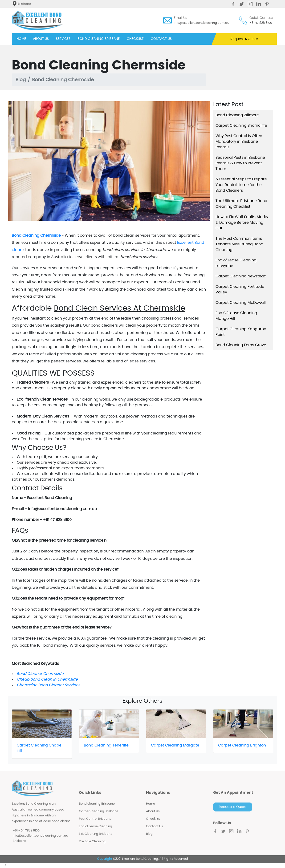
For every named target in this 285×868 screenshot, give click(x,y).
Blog (21, 80)
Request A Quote (244, 39)
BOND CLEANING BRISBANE (99, 39)
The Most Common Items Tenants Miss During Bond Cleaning (239, 244)
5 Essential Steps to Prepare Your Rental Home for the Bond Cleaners (241, 185)
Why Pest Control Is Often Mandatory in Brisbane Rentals (239, 142)
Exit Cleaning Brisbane (96, 838)
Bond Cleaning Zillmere (237, 115)
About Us (153, 815)
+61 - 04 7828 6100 (26, 834)
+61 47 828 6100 (261, 23)
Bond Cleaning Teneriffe (106, 745)
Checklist (153, 823)
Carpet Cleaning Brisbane (99, 815)
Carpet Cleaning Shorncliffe (241, 126)
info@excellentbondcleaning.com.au (202, 23)
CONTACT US (161, 39)
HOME (21, 38)
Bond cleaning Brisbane (97, 808)
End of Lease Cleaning (96, 830)
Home (151, 808)
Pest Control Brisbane (95, 823)
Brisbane (19, 845)
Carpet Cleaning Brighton (242, 745)
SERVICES (63, 39)
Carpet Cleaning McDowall (241, 303)
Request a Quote (233, 811)
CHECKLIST (135, 39)
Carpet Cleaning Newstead (241, 276)
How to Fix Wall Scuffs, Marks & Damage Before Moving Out (242, 223)
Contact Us (155, 830)
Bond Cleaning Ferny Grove (241, 345)
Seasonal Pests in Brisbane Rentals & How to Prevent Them (240, 163)
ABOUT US (41, 39)
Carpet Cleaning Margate (175, 745)
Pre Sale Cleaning (92, 845)
